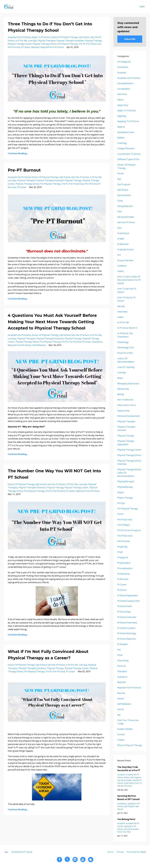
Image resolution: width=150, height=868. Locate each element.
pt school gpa (124, 612)
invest (120, 317)
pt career (26, 47)
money (121, 394)
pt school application (128, 595)
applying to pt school (128, 121)
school (121, 698)
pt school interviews (127, 623)
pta (119, 650)
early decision (124, 195)
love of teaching (126, 367)
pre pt (82, 44)
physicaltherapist (126, 481)
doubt (120, 173)
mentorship (123, 389)
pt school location (126, 628)
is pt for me (21, 41)
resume (121, 693)
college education (126, 148)
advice (120, 100)
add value (122, 94)
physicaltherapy (125, 487)
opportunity (123, 411)
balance (121, 127)
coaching (122, 143)
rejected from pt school (52, 47)
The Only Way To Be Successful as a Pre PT (129, 769)
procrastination (125, 568)
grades (121, 239)
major (120, 378)
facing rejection (125, 206)
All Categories (124, 62)
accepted (122, 73)
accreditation (124, 89)
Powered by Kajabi (136, 852)
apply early (123, 105)
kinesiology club (125, 347)
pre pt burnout (125, 519)
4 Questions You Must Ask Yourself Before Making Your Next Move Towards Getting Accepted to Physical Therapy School (52, 322)
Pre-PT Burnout (24, 170)
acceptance (123, 67)
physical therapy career (20, 44)
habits (121, 271)
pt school (122, 590)
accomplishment (125, 83)
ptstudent (122, 671)
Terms (110, 852)
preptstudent (124, 563)
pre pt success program (129, 530)
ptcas (120, 655)
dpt (119, 179)
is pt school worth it (127, 328)
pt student (122, 644)
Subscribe (130, 39)
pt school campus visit (128, 601)
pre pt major (124, 525)
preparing (122, 547)
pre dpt (121, 503)
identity (121, 306)
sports (121, 709)
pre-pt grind (14, 47)
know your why (125, 353)
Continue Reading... (18, 153)
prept (120, 552)
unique (121, 740)
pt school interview (127, 617)
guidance (122, 266)
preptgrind (123, 557)
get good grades (126, 217)
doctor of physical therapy (65, 37)
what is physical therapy (130, 745)
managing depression (128, 383)
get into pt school (80, 177)
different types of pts (128, 159)
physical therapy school (44, 44)
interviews (122, 312)
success (121, 734)
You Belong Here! (126, 819)
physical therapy (93, 41)
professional (124, 574)
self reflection (39, 345)
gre (119, 255)
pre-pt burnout (94, 44)
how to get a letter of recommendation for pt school (129, 280)
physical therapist (47, 41)
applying (122, 116)
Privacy (120, 852)
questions (97, 342)
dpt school (84, 37)
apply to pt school (41, 37)
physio (121, 492)
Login (142, 6)
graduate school (125, 250)
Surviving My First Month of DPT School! (129, 798)
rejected (35, 47)
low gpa (32, 41)
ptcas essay (123, 660)
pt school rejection (127, 639)
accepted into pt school (19, 37)
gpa (119, 228)
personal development (129, 416)
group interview (125, 260)
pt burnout (123, 579)
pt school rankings (127, 633)
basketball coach (126, 132)
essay (120, 201)
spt (119, 715)
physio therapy (125, 498)
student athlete (125, 729)
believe (121, 138)
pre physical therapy (68, 44)
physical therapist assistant (70, 41)
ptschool (122, 666)
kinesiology (123, 342)
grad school (123, 233)
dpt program (124, 184)
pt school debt (125, 606)
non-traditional (125, 400)
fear (119, 211)
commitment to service (129, 154)
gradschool (123, 244)
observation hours (127, 405)
